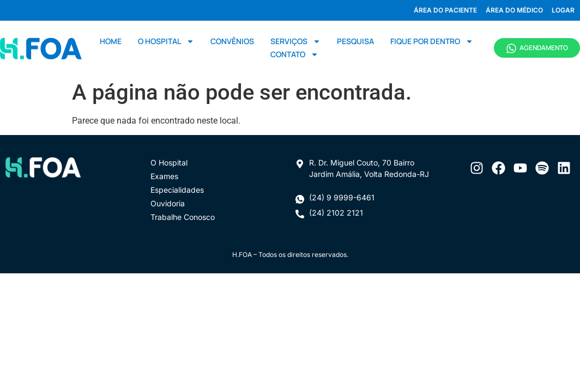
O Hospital (166, 41)
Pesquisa (355, 41)
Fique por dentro (432, 41)
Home (111, 41)
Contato (294, 54)
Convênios (232, 41)
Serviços (295, 41)
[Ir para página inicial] (41, 48)
